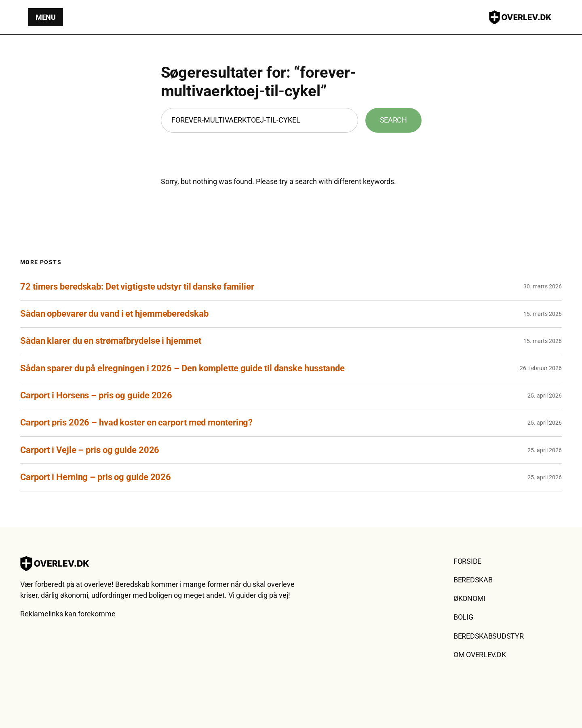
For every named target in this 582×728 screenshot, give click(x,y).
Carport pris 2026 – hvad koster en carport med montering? (136, 422)
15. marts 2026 (543, 314)
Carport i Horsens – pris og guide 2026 (96, 395)
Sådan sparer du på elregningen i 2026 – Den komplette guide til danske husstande (182, 368)
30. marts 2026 (543, 286)
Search (393, 120)
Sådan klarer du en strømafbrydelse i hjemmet (111, 341)
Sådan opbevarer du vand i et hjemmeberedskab (114, 314)
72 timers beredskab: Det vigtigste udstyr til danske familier (137, 287)
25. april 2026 (545, 396)
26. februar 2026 (541, 368)
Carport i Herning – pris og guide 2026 (96, 477)
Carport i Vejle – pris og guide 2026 (90, 450)
